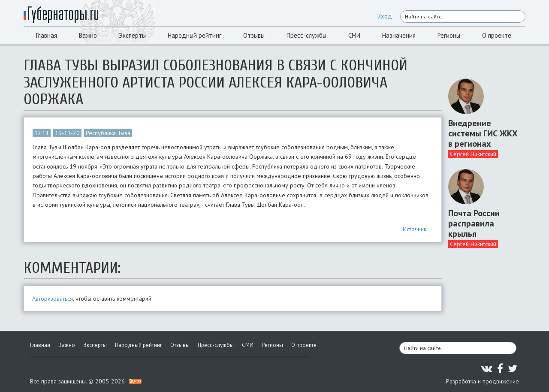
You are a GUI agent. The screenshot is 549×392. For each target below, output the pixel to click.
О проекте (497, 35)
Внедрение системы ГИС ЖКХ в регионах (483, 133)
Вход (385, 16)
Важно (88, 35)
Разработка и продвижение (483, 381)
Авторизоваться (53, 299)
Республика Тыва (108, 133)
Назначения (399, 35)
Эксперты (132, 35)
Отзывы (254, 35)
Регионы (449, 35)
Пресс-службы (306, 35)
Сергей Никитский (473, 154)
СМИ (354, 35)
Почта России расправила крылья (474, 223)
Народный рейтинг (195, 35)
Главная (47, 35)
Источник (415, 229)
